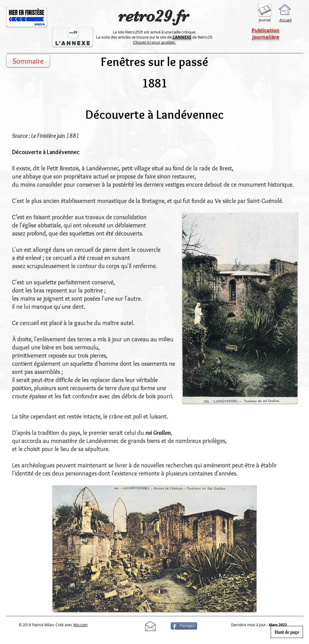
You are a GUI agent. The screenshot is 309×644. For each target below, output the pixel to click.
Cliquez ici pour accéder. (154, 42)
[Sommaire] (28, 61)
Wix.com (80, 625)
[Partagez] (184, 626)
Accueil (285, 20)
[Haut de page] (287, 632)
